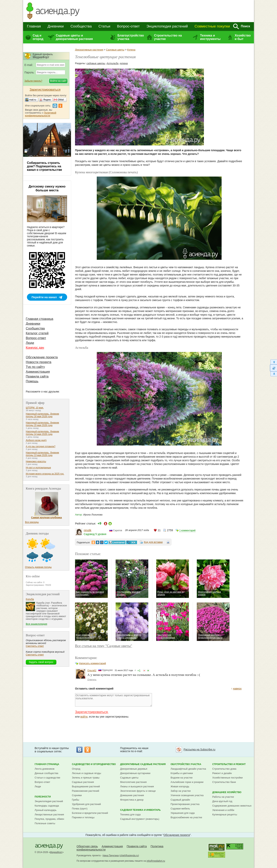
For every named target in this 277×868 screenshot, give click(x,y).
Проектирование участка (185, 804)
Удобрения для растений (86, 804)
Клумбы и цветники (182, 773)
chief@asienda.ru (129, 856)
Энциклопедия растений (167, 26)
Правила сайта (37, 376)
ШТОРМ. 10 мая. (35, 408)
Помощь (32, 381)
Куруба (30, 599)
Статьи (104, 26)
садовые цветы (96, 63)
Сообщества (81, 26)
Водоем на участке (182, 778)
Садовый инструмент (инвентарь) (140, 819)
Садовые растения (83, 782)
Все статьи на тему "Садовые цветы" (104, 646)
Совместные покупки (212, 26)
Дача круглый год (222, 801)
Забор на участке (181, 791)
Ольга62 (92, 671)
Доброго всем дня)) (36, 440)
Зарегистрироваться (91, 712)
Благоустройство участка (131, 37)
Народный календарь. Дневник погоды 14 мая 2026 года (42, 433)
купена (124, 63)
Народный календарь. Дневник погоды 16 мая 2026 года (42, 415)
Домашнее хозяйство (227, 792)
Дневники (56, 26)
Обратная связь (87, 846)
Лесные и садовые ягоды (87, 773)
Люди (30, 343)
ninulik (88, 530)
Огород (76, 769)
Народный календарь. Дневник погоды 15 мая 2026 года (42, 424)
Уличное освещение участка (187, 795)
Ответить (92, 680)
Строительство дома (224, 769)
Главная (34, 26)
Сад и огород (38, 37)
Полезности (43, 797)
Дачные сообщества (46, 773)
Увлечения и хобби (223, 810)
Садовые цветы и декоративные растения (74, 37)
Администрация (38, 372)
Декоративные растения (89, 50)
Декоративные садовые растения (143, 764)
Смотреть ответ (35, 646)
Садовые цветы (115, 50)
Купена (131, 50)
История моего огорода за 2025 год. (45, 474)
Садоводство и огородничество (94, 764)
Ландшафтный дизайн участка (188, 769)
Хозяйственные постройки (227, 778)
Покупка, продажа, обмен (49, 819)
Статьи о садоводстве (47, 778)
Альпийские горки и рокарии (187, 782)
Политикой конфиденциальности (41, 114)
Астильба (113, 63)
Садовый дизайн (180, 800)
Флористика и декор (132, 800)
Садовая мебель (180, 809)
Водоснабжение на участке (186, 817)
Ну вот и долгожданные (38, 468)
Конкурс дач (35, 348)
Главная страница (40, 319)
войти (84, 717)
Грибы (76, 800)
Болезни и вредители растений (90, 813)
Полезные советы (45, 823)
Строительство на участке (168, 37)
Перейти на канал (44, 297)
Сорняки (77, 795)
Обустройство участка (186, 764)
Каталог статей (37, 333)
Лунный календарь (46, 810)
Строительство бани (224, 782)
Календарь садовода (47, 806)
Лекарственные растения (49, 814)
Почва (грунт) (80, 809)
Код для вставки (153, 542)
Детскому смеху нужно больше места (47, 188)
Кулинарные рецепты (225, 814)
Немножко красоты (36, 461)
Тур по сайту (35, 367)
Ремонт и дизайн (222, 773)
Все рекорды (32, 522)
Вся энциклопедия (36, 624)
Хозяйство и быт (243, 37)
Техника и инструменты (210, 37)
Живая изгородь (180, 786)
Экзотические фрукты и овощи (138, 791)
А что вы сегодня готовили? (41, 446)
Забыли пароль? (33, 81)
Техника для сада (130, 814)
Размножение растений (86, 791)
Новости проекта (39, 362)
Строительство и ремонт (229, 764)
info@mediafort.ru (156, 861)
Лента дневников (45, 769)
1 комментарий (187, 530)
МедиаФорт (56, 852)
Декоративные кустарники (135, 773)
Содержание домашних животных (232, 806)
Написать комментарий (92, 663)
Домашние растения (132, 795)
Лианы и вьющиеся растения (137, 786)
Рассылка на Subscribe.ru (199, 749)
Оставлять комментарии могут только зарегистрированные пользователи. (113, 700)
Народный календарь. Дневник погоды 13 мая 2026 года (42, 454)
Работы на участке (223, 797)
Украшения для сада (183, 813)
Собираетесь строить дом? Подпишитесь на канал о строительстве (44, 166)
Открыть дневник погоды (38, 567)
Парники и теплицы (83, 817)
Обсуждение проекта (42, 357)
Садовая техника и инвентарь (140, 810)
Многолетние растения (133, 782)
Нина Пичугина (111, 856)
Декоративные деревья (134, 769)
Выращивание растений (86, 786)
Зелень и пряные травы (86, 778)
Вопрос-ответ (128, 26)
